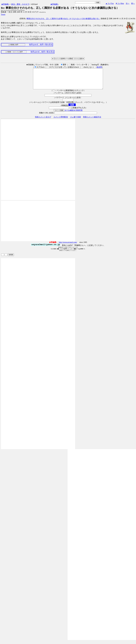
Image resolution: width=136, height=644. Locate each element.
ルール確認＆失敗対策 (74, 114)
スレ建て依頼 (75, 121)
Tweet (3, 14)
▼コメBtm (120, 3)
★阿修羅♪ (5, 4)
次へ (128, 3)
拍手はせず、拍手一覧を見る (41, 45)
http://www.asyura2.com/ (68, 246)
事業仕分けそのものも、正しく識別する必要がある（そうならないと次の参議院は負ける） (63, 19)
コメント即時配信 (61, 121)
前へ (133, 3)
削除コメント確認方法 (92, 121)
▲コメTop (110, 3)
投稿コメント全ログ (43, 121)
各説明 (99, 67)
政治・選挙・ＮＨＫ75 (20, 4)
